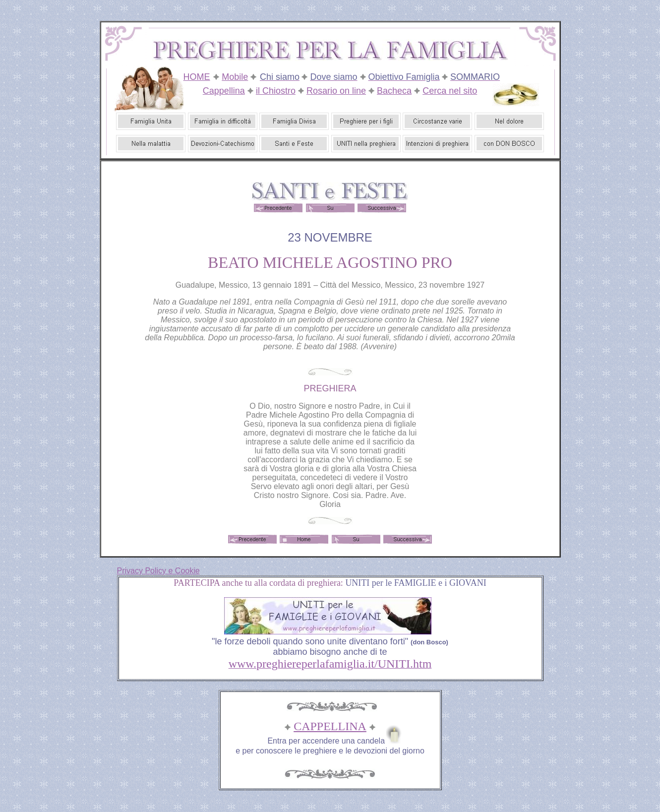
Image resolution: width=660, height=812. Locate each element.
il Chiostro (276, 91)
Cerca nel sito (450, 91)
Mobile (235, 77)
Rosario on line (336, 91)
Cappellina (224, 91)
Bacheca (394, 91)
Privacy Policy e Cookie (158, 571)
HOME (197, 77)
